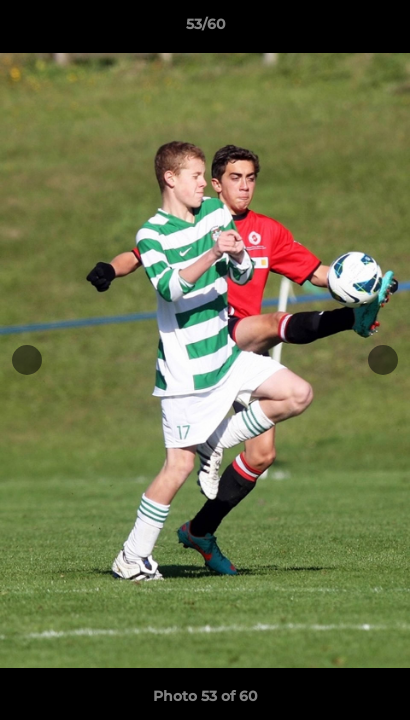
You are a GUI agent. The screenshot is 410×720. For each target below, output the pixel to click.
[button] (386, 29)
